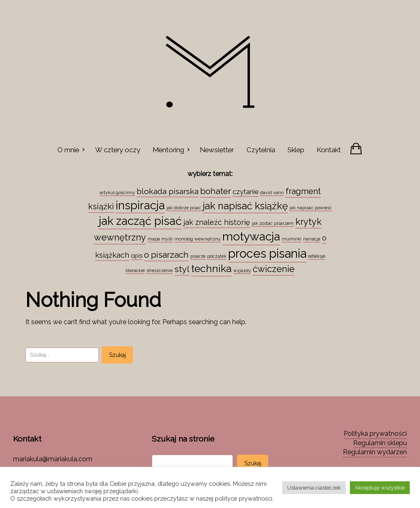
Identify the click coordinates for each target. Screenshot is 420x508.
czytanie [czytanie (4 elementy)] (245, 192)
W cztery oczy (118, 150)
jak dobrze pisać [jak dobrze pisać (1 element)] (184, 208)
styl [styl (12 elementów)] (182, 269)
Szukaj (253, 463)
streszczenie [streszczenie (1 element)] (160, 270)
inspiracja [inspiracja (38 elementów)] (140, 205)
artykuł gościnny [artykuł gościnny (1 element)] (117, 192)
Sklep (296, 150)
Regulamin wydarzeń (375, 452)
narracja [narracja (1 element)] (312, 239)
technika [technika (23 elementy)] (211, 269)
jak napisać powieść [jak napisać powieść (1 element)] (311, 208)
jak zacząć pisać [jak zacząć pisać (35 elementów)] (140, 221)
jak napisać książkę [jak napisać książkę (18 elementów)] (245, 206)
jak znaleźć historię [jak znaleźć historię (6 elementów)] (217, 222)
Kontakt (329, 150)
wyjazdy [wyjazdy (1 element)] (242, 270)
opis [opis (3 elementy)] (137, 255)
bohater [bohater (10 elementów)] (216, 191)
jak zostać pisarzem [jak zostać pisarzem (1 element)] (273, 223)
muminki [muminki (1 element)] (292, 239)
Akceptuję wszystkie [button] (380, 488)
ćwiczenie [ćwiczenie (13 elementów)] (274, 269)
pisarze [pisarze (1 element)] (198, 256)
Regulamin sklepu (380, 443)
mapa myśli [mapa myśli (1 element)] (160, 239)
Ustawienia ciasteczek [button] (314, 488)
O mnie (68, 150)
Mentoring (168, 150)
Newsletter (217, 150)
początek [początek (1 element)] (217, 256)
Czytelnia (261, 150)
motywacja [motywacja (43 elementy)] (251, 236)
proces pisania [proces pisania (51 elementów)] (267, 253)
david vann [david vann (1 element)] (272, 192)
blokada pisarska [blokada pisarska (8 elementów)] (168, 191)
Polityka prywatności (375, 434)
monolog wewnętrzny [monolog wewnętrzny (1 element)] (197, 239)
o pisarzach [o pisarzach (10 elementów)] (166, 255)
